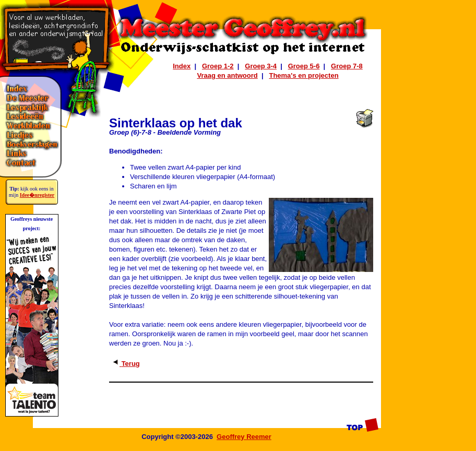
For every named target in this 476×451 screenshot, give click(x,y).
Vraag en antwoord (227, 75)
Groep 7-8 (347, 66)
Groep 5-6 (304, 66)
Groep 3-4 (261, 66)
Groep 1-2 (218, 66)
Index (182, 66)
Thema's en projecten (304, 75)
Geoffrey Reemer (244, 437)
